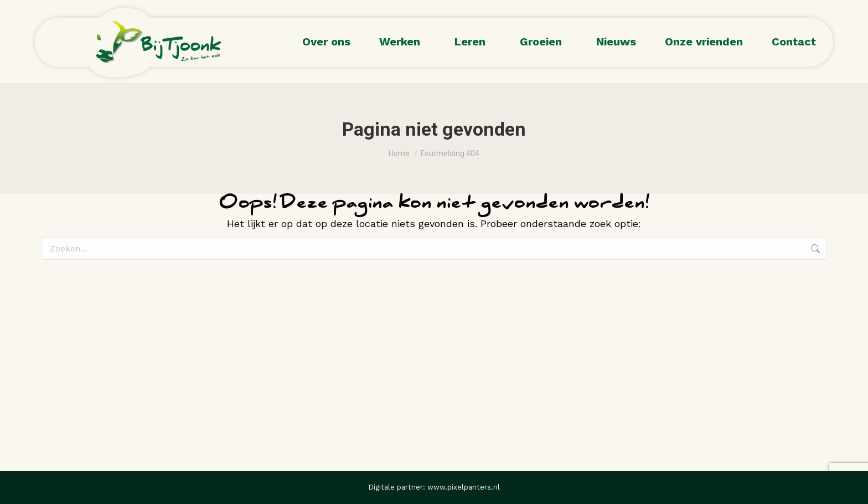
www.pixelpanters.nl (464, 487)
